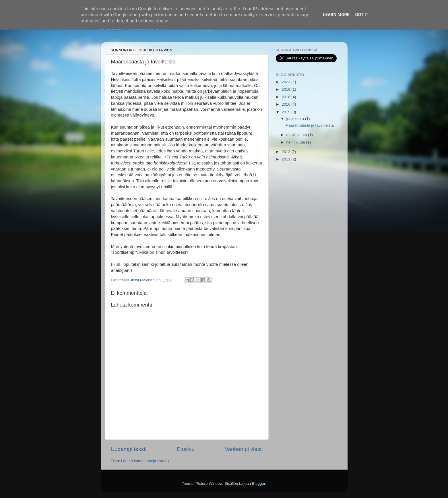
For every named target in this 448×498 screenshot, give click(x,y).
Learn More (336, 15)
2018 (286, 97)
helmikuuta (296, 142)
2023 (286, 82)
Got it (362, 15)
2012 (286, 152)
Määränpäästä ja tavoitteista (310, 125)
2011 (286, 159)
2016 (286, 104)
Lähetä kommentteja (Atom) (145, 461)
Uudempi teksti (129, 449)
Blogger (259, 484)
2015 (286, 112)
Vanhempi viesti (244, 449)
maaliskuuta (297, 135)
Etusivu (186, 449)
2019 (286, 89)
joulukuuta (296, 119)
